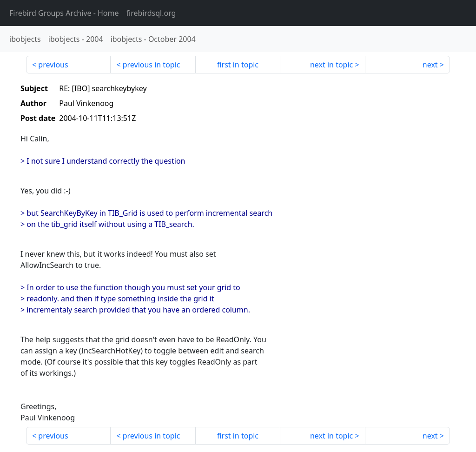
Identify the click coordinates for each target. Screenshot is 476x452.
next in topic (331, 65)
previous (53, 65)
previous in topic (152, 65)
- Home (64, 13)
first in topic (238, 65)
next (430, 65)
